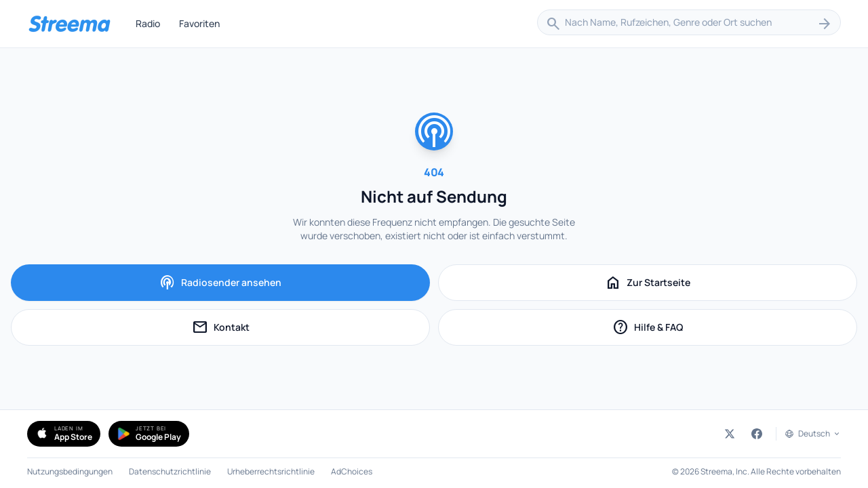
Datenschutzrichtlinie (170, 472)
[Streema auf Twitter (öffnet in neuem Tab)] (730, 434)
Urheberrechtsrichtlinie (271, 472)
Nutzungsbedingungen (70, 472)
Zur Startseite (648, 283)
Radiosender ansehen (220, 283)
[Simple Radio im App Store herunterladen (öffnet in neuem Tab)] (64, 434)
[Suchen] (825, 24)
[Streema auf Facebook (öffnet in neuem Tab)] (757, 434)
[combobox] (689, 24)
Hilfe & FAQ (679, 329)
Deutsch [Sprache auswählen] (820, 434)
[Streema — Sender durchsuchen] (69, 24)
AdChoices (352, 472)
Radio (148, 23)
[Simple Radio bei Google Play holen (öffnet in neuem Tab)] (149, 434)
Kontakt (255, 329)
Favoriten (199, 23)
